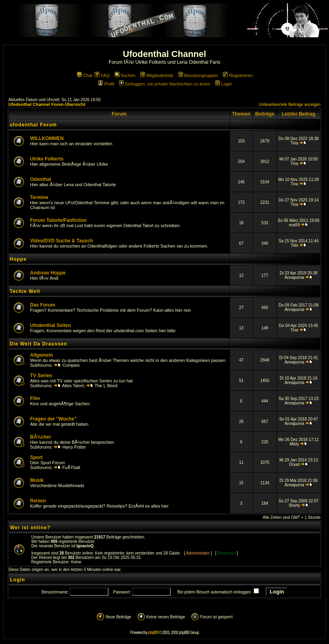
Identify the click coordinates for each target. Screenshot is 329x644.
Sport (36, 457)
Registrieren (238, 75)
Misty (294, 444)
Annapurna (294, 277)
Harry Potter (74, 447)
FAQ (102, 75)
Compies (71, 365)
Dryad (294, 464)
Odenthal (40, 179)
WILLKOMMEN (47, 138)
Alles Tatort (73, 386)
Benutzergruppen (198, 75)
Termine (39, 197)
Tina (294, 143)
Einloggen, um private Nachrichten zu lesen (164, 84)
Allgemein (41, 355)
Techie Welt (25, 291)
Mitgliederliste (157, 75)
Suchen (125, 75)
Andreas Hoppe (48, 273)
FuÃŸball (71, 467)
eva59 (294, 225)
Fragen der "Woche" (53, 419)
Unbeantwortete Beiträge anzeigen (290, 105)
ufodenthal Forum (33, 125)
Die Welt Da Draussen (38, 344)
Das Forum (43, 305)
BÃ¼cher (41, 437)
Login (224, 84)
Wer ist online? (30, 528)
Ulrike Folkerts (47, 159)
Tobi (294, 245)
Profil (106, 84)
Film (35, 398)
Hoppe (18, 259)
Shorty (294, 505)
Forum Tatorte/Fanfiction (58, 220)
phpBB (153, 633)
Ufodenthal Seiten (50, 325)
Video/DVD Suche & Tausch (62, 241)
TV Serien (41, 376)
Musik (37, 480)
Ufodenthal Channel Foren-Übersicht (47, 104)
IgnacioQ (85, 546)
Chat (85, 75)
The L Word (106, 386)
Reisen (38, 501)
